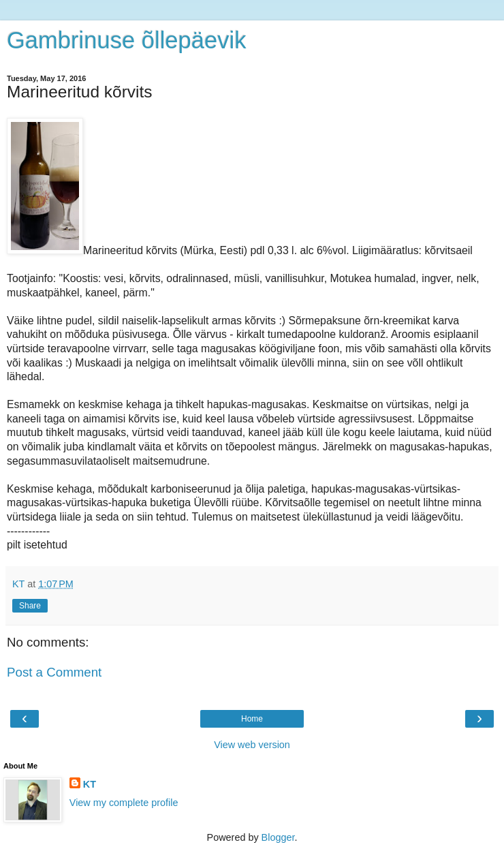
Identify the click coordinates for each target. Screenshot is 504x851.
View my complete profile (124, 803)
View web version (252, 745)
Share (30, 606)
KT (90, 784)
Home (252, 719)
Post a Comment (54, 672)
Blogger (278, 837)
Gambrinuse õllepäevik (126, 40)
